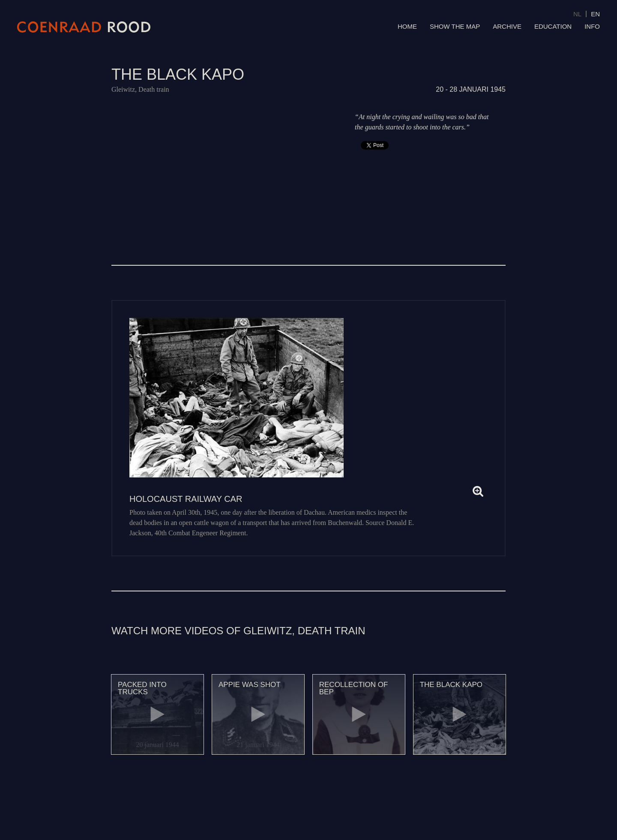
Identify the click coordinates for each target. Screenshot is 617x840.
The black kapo (451, 685)
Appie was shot (250, 685)
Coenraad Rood (84, 27)
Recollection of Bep (354, 688)
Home (407, 26)
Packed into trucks (142, 688)
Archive (507, 26)
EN (595, 14)
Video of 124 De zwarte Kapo (225, 167)
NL (577, 14)
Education (553, 26)
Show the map (455, 26)
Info (592, 26)
